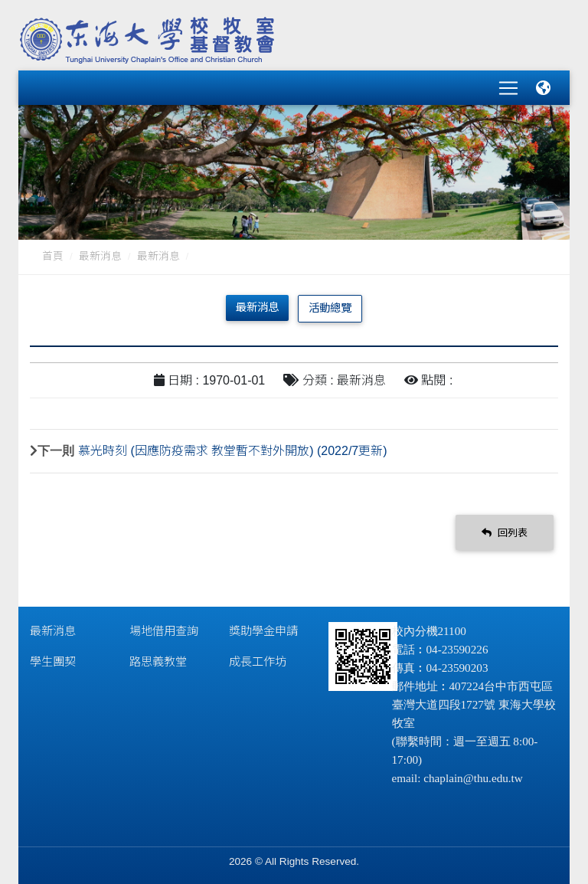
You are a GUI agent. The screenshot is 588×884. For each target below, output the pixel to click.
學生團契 (53, 661)
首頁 (53, 255)
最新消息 (100, 255)
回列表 (505, 531)
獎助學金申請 (263, 630)
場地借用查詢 (164, 630)
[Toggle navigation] (508, 87)
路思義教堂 (158, 661)
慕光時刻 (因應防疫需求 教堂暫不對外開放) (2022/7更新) (233, 450)
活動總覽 (330, 307)
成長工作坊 (258, 661)
